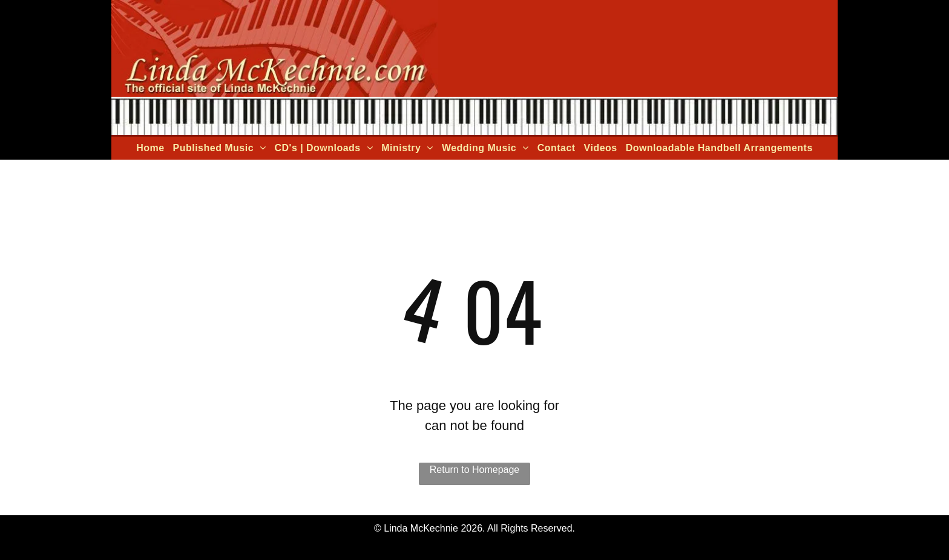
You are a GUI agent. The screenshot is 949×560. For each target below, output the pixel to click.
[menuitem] (150, 148)
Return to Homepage (475, 470)
